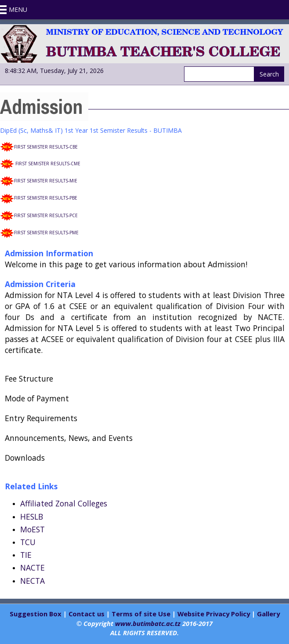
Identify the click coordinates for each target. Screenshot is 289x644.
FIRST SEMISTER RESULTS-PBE (46, 198)
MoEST (33, 529)
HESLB (32, 517)
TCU (28, 542)
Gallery (268, 614)
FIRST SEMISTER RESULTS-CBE (46, 147)
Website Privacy (203, 614)
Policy (240, 614)
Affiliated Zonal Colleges (64, 503)
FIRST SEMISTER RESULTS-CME (48, 164)
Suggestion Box (36, 614)
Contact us (87, 614)
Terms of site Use (141, 614)
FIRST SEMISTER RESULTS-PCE (46, 215)
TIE (26, 555)
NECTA (33, 581)
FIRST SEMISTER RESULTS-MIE (46, 181)
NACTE (33, 568)
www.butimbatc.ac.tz (148, 623)
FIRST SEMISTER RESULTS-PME (46, 233)
